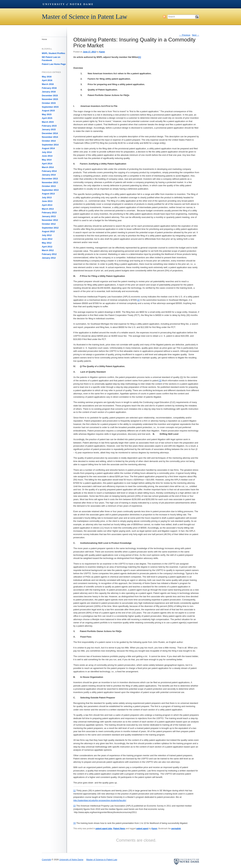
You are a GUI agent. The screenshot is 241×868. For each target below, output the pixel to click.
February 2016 (49, 88)
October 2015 (49, 103)
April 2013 (47, 205)
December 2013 (50, 179)
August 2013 (48, 194)
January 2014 (49, 175)
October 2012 (49, 224)
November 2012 (50, 220)
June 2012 (47, 239)
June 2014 (47, 156)
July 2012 (47, 235)
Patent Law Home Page (54, 64)
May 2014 (47, 160)
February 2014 (49, 171)
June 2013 (47, 201)
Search (197, 17)
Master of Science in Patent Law (85, 17)
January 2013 (49, 216)
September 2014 (50, 145)
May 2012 (47, 243)
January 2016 (49, 92)
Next (196, 35)
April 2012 (47, 247)
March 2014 (48, 167)
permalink (176, 829)
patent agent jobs (104, 829)
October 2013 (49, 186)
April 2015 (47, 118)
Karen (102, 52)
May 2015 (47, 114)
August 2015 (48, 111)
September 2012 (50, 228)
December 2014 (50, 133)
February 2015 (49, 126)
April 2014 (47, 164)
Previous (185, 35)
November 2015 (50, 99)
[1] (74, 791)
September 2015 (50, 107)
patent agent (142, 829)
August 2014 (48, 148)
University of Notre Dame (68, 4)
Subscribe (164, 17)
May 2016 (47, 77)
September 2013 (50, 190)
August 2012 (48, 231)
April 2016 (47, 80)
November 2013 (50, 182)
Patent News (119, 829)
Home (44, 39)
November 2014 (50, 137)
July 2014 (47, 152)
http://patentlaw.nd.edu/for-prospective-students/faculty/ (100, 800)
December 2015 (50, 96)
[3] (160, 381)
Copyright (46, 860)
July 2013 (47, 197)
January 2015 (49, 129)
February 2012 (49, 254)
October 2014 (49, 141)
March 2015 (48, 122)
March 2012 (48, 250)
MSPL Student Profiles (53, 53)
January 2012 (49, 258)
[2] (138, 300)
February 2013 (49, 213)
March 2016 (48, 84)
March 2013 (48, 209)
